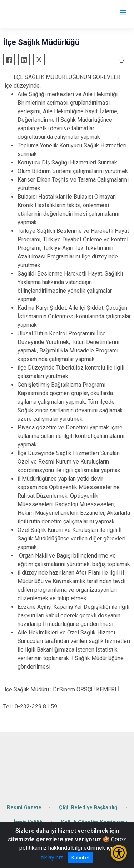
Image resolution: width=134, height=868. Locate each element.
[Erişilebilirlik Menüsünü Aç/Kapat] (119, 853)
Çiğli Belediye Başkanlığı (89, 808)
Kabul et (81, 858)
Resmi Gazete (24, 808)
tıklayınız (52, 857)
